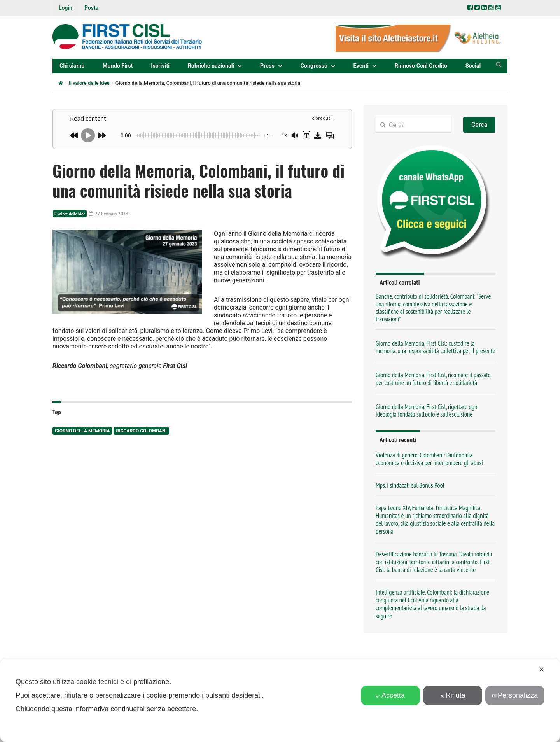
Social (473, 66)
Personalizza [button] (515, 695)
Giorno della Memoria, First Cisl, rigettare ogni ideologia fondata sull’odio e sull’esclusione (427, 410)
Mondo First (118, 66)
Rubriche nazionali (211, 66)
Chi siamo (72, 66)
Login (66, 8)
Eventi (361, 66)
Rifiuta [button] (453, 695)
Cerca (479, 125)
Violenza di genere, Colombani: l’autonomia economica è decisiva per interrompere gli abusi (429, 459)
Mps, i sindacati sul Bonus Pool (410, 485)
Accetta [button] (390, 695)
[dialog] (280, 700)
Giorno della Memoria (82, 431)
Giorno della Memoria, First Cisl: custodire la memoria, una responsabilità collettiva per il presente (435, 347)
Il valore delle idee (89, 83)
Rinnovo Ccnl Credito (421, 66)
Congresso (314, 66)
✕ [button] (542, 670)
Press (267, 66)
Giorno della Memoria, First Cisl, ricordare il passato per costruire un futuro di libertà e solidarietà (433, 379)
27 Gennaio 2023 (108, 213)
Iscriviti (160, 66)
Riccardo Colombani (141, 431)
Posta (91, 8)
